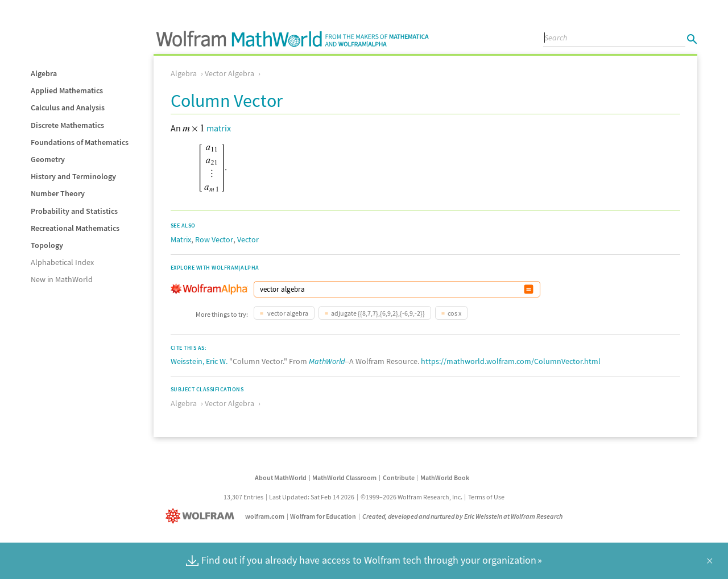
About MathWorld (281, 477)
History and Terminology (73, 176)
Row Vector (214, 239)
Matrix (181, 239)
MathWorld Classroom (344, 477)
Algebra (44, 73)
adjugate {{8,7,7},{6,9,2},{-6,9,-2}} (378, 313)
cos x (454, 313)
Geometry (48, 159)
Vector (248, 239)
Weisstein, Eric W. (199, 361)
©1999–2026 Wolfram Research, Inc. (411, 497)
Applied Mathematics (67, 90)
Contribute (399, 477)
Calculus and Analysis (68, 107)
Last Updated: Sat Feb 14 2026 (312, 497)
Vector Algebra (229, 73)
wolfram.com (265, 516)
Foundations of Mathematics (80, 142)
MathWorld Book (445, 477)
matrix (219, 128)
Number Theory (58, 193)
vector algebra (287, 313)
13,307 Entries (243, 497)
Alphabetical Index (62, 262)
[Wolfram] (202, 516)
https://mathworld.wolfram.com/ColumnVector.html (511, 361)
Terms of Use (486, 497)
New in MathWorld (62, 279)
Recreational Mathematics (75, 228)
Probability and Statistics (74, 211)
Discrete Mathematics (67, 125)
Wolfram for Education (323, 516)
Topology (47, 245)
